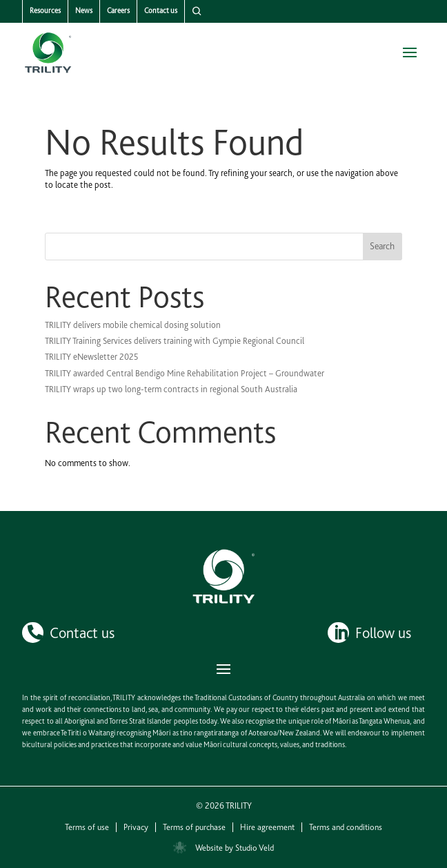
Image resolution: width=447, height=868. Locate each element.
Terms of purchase (194, 827)
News (84, 11)
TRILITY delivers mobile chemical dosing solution (133, 325)
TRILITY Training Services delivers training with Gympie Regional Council (175, 341)
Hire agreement (267, 827)
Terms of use (87, 827)
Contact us (161, 11)
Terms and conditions (346, 827)
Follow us (383, 633)
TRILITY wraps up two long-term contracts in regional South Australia (171, 389)
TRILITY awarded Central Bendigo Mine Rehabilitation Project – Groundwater (185, 373)
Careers (118, 11)
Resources (45, 11)
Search (382, 246)
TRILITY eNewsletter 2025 (92, 357)
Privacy (136, 827)
